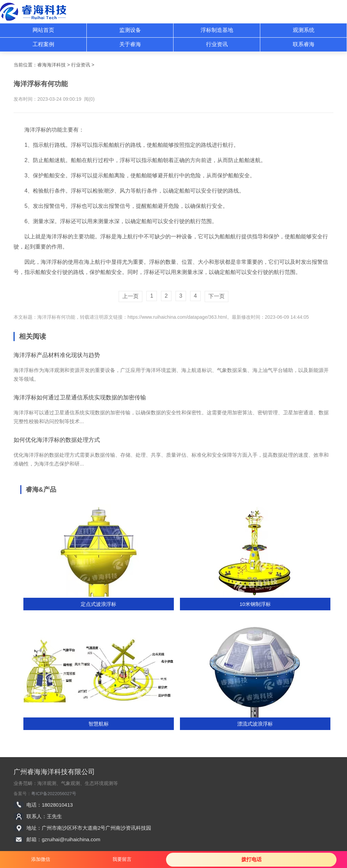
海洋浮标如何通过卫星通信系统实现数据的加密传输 (80, 398)
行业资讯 (217, 44)
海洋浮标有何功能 (56, 317)
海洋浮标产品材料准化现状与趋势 (57, 355)
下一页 (217, 296)
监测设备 (130, 30)
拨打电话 (251, 859)
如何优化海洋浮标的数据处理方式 (57, 440)
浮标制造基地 (217, 30)
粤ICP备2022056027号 (54, 794)
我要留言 (122, 859)
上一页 (130, 296)
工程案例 (43, 44)
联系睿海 (304, 44)
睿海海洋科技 (52, 65)
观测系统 (304, 30)
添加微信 (41, 859)
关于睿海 (130, 44)
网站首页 (43, 30)
